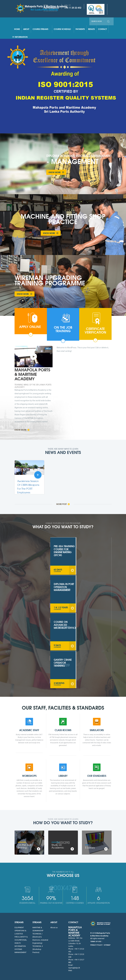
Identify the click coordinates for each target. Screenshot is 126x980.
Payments (80, 29)
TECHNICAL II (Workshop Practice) (38, 949)
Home (17, 29)
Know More (57, 172)
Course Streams (42, 29)
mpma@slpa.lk (51, 7)
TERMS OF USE (96, 942)
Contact (102, 29)
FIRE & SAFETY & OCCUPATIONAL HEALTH (21, 940)
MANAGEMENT (20, 952)
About (26, 29)
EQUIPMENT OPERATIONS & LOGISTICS (20, 931)
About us (54, 927)
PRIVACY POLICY (96, 945)
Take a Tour (76, 233)
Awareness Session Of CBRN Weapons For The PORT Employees (28, 487)
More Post (63, 504)
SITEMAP (107, 945)
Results (91, 29)
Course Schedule (63, 29)
